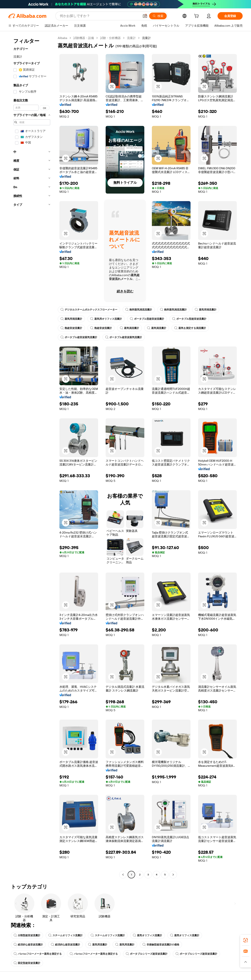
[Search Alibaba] (99, 16)
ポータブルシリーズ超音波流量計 (147, 954)
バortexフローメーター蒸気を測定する (38, 954)
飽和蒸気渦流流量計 (139, 310)
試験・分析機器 (110, 38)
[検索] (158, 16)
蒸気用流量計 (98, 945)
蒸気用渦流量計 (206, 310)
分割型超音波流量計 (27, 935)
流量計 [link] (146, 38)
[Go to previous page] (123, 875)
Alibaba (62, 38)
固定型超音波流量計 (27, 963)
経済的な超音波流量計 (28, 945)
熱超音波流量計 (71, 328)
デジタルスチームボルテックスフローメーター (89, 310)
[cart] (197, 17)
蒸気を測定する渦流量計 (190, 328)
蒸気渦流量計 (129, 328)
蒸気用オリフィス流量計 (106, 319)
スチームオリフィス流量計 (65, 935)
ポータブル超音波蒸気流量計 (79, 337)
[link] (246, 940)
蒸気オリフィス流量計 (147, 935)
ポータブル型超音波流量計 (147, 319)
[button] (145, 16)
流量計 (131, 38)
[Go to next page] (173, 875)
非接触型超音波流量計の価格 (161, 945)
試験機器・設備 (84, 38)
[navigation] (32, 457)
